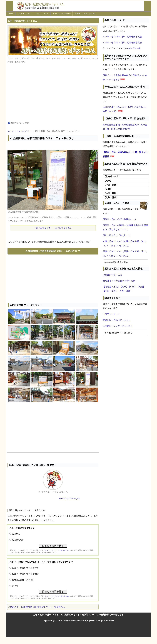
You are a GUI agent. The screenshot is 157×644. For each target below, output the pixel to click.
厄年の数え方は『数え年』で (117, 235)
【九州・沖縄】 (125, 291)
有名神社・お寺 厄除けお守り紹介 (119, 281)
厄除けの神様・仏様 (112, 275)
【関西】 (141, 287)
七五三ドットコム (111, 314)
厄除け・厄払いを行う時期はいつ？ (120, 219)
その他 (15, 586)
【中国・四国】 (110, 291)
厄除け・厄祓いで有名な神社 (25, 568)
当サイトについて (25, 13)
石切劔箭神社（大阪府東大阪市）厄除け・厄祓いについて (53, 251)
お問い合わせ (89, 13)
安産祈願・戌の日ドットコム (117, 320)
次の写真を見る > (63, 228)
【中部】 (132, 287)
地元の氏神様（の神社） (23, 580)
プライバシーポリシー (61, 13)
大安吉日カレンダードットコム (118, 326)
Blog (38, 13)
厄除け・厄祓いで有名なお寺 (25, 574)
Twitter (46, 13)
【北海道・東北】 (111, 287)
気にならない (18, 540)
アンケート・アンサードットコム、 (58, 550)
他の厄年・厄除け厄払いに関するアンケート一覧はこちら (38, 607)
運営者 (77, 13)
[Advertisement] (53, 278)
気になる (16, 534)
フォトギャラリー (24, 131)
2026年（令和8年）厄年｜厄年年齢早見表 (122, 43)
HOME (11, 13)
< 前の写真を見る (42, 228)
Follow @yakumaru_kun (69, 499)
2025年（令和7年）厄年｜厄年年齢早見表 (122, 37)
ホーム (11, 131)
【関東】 (124, 287)
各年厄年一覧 (134, 48)
